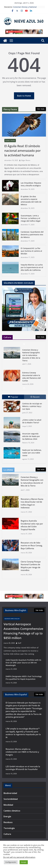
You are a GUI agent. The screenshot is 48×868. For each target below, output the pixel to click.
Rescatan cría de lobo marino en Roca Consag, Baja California (32, 546)
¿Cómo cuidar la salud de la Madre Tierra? (32, 421)
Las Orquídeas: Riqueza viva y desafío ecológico (31, 184)
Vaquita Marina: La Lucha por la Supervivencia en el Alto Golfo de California (32, 267)
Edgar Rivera (26, 160)
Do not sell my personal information (19, 857)
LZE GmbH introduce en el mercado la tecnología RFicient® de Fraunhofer (23, 768)
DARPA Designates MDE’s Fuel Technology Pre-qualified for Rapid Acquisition (24, 678)
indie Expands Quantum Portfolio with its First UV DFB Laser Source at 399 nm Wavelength (23, 663)
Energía (7, 816)
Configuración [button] (11, 862)
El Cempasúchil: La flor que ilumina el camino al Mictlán (31, 251)
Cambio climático (12, 811)
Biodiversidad (10, 793)
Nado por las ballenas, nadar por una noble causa (32, 453)
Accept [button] (24, 862)
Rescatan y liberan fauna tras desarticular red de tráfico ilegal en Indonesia (32, 503)
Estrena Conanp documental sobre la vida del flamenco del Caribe (31, 377)
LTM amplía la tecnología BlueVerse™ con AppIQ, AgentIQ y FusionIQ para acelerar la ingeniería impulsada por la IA (23, 733)
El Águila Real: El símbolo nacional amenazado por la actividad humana (23, 151)
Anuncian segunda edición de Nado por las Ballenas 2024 (31, 436)
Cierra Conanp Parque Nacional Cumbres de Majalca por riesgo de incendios (31, 566)
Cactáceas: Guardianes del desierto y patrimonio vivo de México (32, 235)
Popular (13, 397)
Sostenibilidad (11, 799)
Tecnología (9, 828)
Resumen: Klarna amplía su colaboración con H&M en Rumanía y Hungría (22, 752)
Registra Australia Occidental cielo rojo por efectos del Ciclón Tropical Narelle (32, 525)
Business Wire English (12, 619)
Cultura (7, 834)
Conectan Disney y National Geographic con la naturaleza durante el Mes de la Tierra (31, 355)
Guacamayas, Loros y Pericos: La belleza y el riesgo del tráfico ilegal (31, 218)
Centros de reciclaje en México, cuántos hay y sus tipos (32, 406)
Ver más (41, 109)
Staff (19, 643)
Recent (35, 397)
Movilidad (8, 805)
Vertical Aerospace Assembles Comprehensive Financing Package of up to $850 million (23, 631)
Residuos (8, 822)
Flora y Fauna (10, 141)
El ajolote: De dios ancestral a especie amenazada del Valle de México (31, 200)
